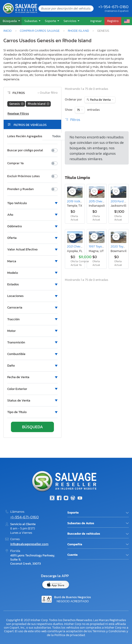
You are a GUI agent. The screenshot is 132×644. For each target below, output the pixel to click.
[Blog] (73, 498)
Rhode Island (78, 31)
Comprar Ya (15, 163)
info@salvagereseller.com (29, 544)
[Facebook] (59, 498)
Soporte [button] (51, 21)
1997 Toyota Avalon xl (104, 246)
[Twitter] (52, 498)
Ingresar (96, 21)
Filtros (72, 120)
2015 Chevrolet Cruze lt (105, 201)
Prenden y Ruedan (20, 189)
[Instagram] (66, 498)
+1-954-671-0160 (113, 7)
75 (79, 110)
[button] (11, 21)
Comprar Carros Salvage (40, 31)
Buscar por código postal (25, 150)
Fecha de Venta (100, 100)
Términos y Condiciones (109, 631)
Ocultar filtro (48, 93)
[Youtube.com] (80, 498)
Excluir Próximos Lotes (24, 176)
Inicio (8, 31)
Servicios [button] (70, 21)
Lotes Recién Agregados (25, 136)
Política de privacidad (70, 635)
